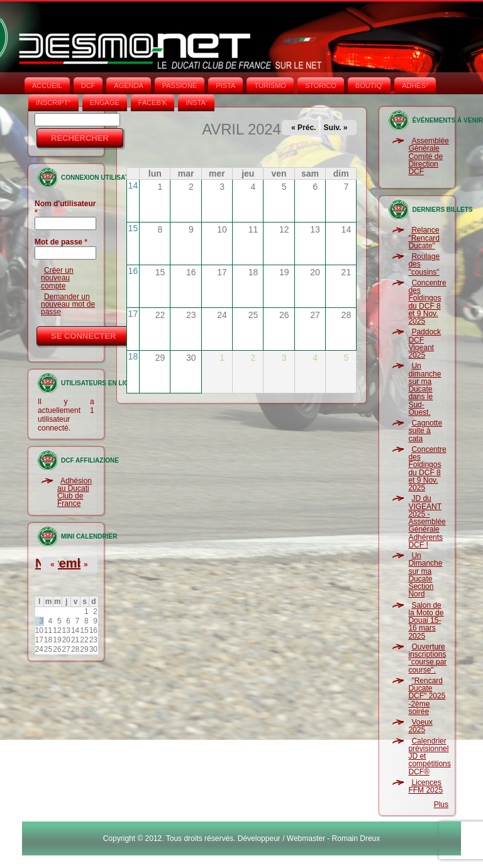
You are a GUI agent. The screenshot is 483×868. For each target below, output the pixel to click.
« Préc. (303, 128)
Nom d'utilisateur (65, 208)
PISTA (225, 85)
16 (133, 271)
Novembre (66, 563)
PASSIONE (180, 85)
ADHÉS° (415, 85)
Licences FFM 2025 (425, 786)
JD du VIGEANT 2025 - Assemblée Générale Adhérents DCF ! (427, 522)
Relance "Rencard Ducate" (424, 238)
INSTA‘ (196, 102)
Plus (441, 805)
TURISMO (270, 85)
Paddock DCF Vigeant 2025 (425, 343)
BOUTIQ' (369, 85)
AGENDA (128, 85)
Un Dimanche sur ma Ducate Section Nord (425, 575)
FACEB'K (153, 102)
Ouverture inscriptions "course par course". (427, 658)
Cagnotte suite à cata (425, 431)
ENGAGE (105, 102)
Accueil (47, 85)
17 (133, 314)
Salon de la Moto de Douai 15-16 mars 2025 (426, 621)
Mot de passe (61, 242)
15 (133, 228)
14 (133, 185)
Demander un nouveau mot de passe (68, 305)
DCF (88, 85)
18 (133, 356)
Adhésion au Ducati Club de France (75, 492)
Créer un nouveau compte (57, 278)
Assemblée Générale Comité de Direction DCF (428, 156)
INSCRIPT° (53, 102)
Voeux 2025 (420, 726)
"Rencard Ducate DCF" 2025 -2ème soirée (427, 696)
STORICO (321, 85)
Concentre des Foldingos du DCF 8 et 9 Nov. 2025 (427, 302)
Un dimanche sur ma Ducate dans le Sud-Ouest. (425, 389)
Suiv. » (336, 128)
